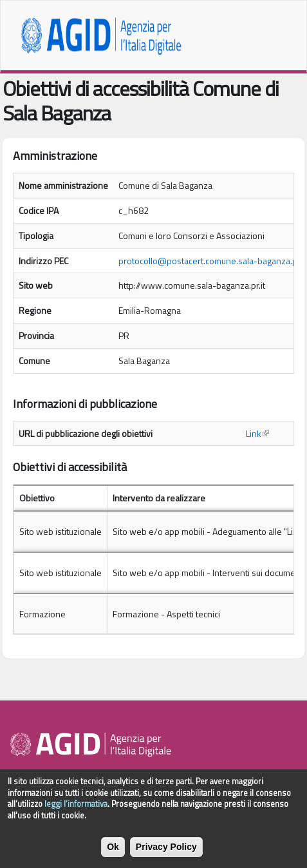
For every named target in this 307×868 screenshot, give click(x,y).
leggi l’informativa (76, 811)
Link (257, 433)
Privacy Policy (166, 854)
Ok (113, 854)
